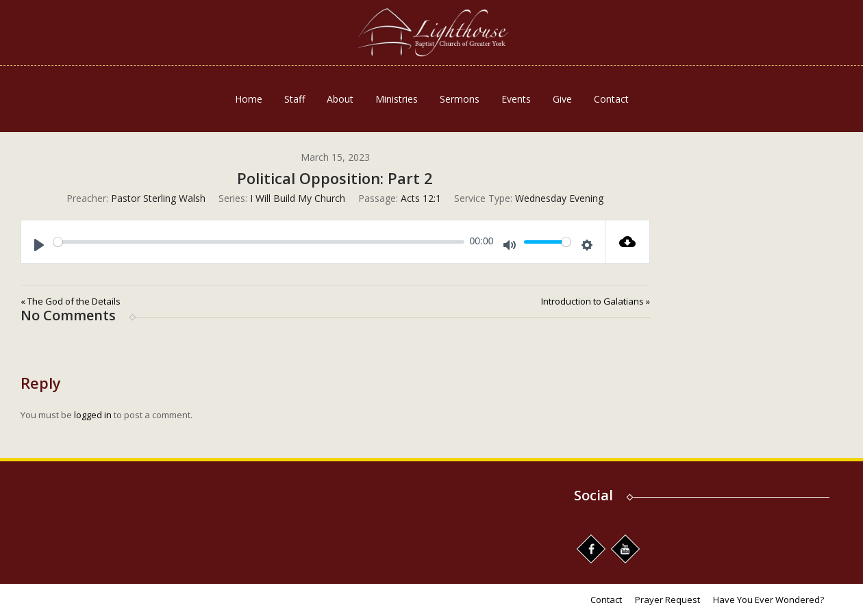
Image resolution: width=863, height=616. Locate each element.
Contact (611, 99)
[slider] (259, 242)
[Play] (39, 245)
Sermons (460, 99)
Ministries (397, 99)
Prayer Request (667, 600)
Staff (295, 99)
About (340, 99)
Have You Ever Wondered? (768, 600)
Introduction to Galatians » (596, 301)
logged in (93, 415)
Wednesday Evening (559, 198)
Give (562, 99)
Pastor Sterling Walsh (158, 198)
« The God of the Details (71, 301)
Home (249, 99)
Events (516, 99)
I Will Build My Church (298, 198)
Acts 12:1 (421, 198)
